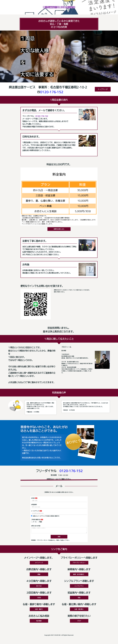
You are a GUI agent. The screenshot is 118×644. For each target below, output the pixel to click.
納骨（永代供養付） (79, 576)
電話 (40, 522)
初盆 (79, 599)
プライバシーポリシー (79, 564)
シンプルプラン (79, 587)
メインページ (39, 564)
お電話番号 (34, 505)
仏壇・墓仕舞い (79, 610)
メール (34, 522)
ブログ (79, 622)
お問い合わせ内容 (36, 526)
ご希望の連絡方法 (36, 520)
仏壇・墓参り (39, 610)
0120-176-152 (52, 92)
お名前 (33, 498)
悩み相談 (39, 622)
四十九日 (39, 587)
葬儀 (39, 576)
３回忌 (39, 599)
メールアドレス (35, 511)
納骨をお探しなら (59, 229)
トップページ (103, 89)
